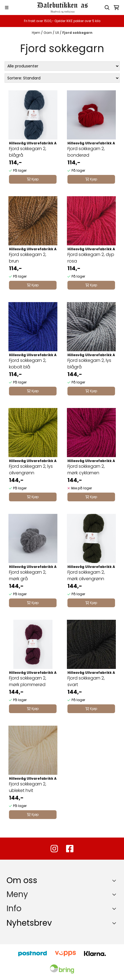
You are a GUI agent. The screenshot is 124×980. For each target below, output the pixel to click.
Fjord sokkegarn (77, 33)
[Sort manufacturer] (62, 66)
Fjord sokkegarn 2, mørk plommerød (28, 681)
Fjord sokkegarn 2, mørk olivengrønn (86, 575)
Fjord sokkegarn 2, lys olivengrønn (31, 470)
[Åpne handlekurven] (116, 8)
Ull (58, 33)
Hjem (36, 33)
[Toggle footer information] (115, 880)
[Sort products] (62, 78)
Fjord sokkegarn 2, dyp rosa (91, 258)
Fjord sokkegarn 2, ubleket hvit (28, 787)
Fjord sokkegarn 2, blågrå (28, 152)
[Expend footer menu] (115, 894)
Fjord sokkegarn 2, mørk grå (28, 575)
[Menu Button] (7, 8)
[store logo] (62, 8)
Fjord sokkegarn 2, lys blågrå (89, 364)
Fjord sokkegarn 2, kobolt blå (28, 364)
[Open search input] (107, 8)
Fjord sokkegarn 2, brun (28, 258)
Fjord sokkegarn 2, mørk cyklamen (86, 470)
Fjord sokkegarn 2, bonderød (86, 152)
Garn (48, 33)
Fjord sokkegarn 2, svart (86, 681)
